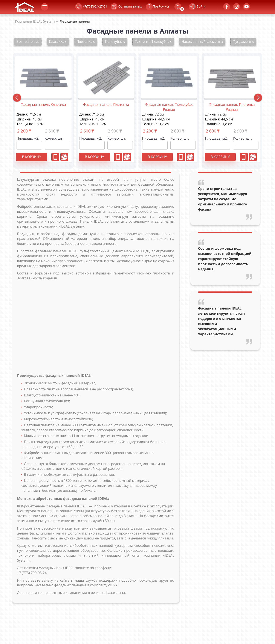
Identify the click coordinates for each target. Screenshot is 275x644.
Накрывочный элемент (202, 42)
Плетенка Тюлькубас (153, 42)
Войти (201, 6)
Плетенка (86, 42)
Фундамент (243, 42)
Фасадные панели (75, 21)
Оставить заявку (127, 7)
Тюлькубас (115, 42)
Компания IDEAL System (35, 21)
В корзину (31, 157)
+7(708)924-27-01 (91, 7)
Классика (58, 42)
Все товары (28, 42)
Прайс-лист (153, 7)
